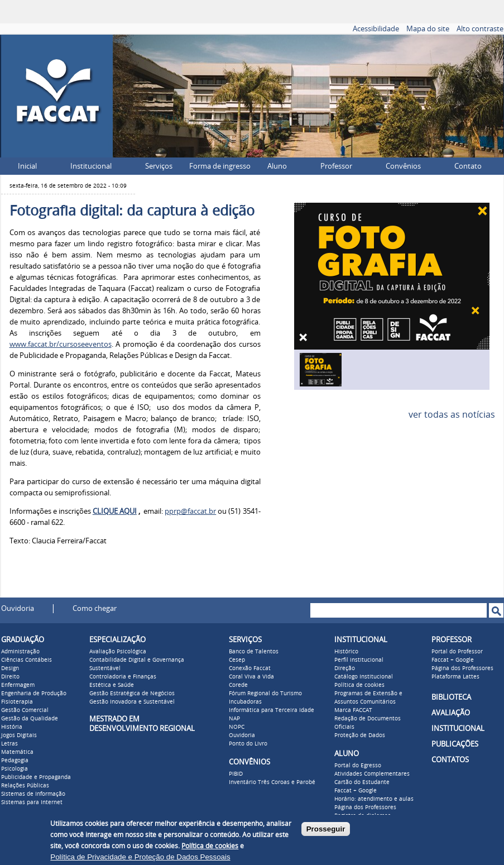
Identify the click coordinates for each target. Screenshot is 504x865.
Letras (9, 744)
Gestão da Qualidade (30, 719)
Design (10, 668)
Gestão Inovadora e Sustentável (132, 702)
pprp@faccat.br (190, 511)
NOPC (237, 727)
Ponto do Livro (248, 744)
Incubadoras (245, 702)
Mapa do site (428, 29)
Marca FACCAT (353, 710)
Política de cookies (359, 685)
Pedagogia (15, 761)
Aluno (277, 166)
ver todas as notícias (452, 415)
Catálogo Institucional (364, 677)
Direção (345, 668)
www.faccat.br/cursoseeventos (61, 344)
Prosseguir (326, 829)
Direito (10, 677)
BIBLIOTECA (451, 697)
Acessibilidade (376, 29)
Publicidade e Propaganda (36, 777)
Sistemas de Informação (33, 794)
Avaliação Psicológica (118, 652)
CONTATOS (450, 760)
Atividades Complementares (372, 774)
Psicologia (15, 769)
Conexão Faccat (250, 668)
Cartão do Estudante (362, 782)
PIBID (236, 774)
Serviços (159, 166)
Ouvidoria (18, 608)
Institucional (91, 166)
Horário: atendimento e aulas (374, 799)
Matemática (17, 752)
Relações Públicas (25, 786)
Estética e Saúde (112, 685)
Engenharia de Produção (34, 694)
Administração (20, 652)
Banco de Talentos (254, 652)
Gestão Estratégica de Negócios (132, 694)
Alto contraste (480, 29)
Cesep (237, 660)
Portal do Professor (457, 652)
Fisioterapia (17, 702)
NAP (234, 719)
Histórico (346, 652)
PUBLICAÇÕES (455, 744)
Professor (336, 166)
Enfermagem (18, 685)
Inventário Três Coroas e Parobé (272, 782)
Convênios (403, 166)
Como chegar (95, 608)
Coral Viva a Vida (251, 677)
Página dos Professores (365, 807)
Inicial (27, 166)
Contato (468, 166)
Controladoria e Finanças (123, 677)
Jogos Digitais (19, 735)
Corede (238, 685)
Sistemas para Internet (32, 802)
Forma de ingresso (220, 166)
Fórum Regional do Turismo (265, 694)
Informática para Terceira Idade (272, 710)
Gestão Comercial (25, 710)
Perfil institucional (359, 660)
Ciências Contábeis (27, 660)
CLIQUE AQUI (115, 511)
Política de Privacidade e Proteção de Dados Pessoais (140, 857)
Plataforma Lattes (455, 677)
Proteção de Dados (360, 735)
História (12, 727)
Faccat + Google (356, 791)
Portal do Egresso (358, 766)
